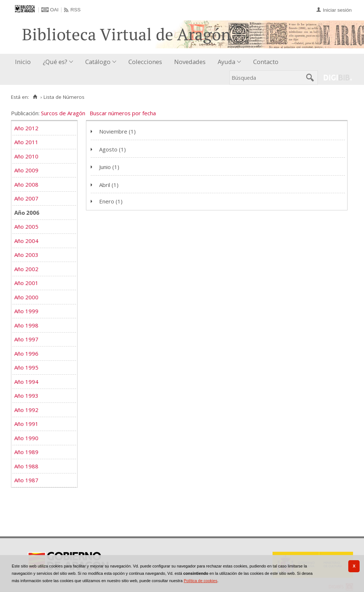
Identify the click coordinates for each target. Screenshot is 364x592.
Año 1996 (26, 353)
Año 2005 (26, 226)
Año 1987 (26, 480)
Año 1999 (26, 311)
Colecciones (145, 62)
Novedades (190, 62)
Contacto (266, 62)
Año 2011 (26, 142)
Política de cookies (200, 581)
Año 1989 (26, 452)
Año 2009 (26, 170)
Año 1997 (26, 339)
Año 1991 (26, 424)
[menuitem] (25, 62)
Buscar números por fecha (123, 113)
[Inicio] (35, 97)
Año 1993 (26, 396)
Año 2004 (26, 241)
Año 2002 (26, 269)
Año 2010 (26, 156)
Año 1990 (26, 438)
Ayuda (226, 62)
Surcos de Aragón (63, 113)
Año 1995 (26, 367)
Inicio (23, 62)
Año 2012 (26, 128)
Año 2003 (26, 255)
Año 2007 (26, 198)
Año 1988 (26, 466)
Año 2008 (26, 184)
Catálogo (98, 62)
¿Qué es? (55, 62)
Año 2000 (26, 297)
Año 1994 (26, 382)
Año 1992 (26, 410)
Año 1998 (26, 325)
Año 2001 (26, 283)
